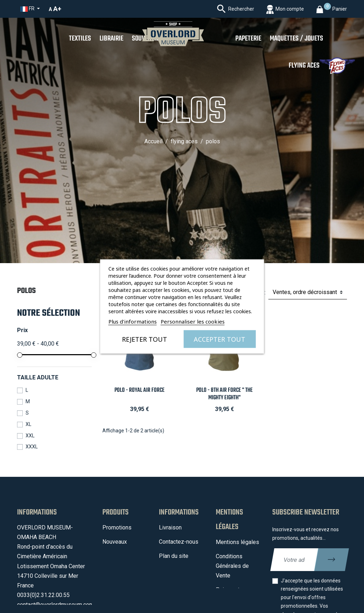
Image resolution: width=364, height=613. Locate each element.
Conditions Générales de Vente (232, 566)
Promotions (117, 527)
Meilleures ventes (125, 566)
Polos (26, 291)
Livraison (170, 527)
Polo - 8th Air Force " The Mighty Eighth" (224, 394)
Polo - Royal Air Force (140, 390)
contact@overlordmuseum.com (55, 605)
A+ (57, 9)
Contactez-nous (179, 542)
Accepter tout (220, 339)
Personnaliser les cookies (193, 321)
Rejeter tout (144, 339)
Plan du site (174, 556)
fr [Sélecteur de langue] (28, 9)
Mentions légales (237, 542)
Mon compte (175, 570)
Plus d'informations (133, 321)
